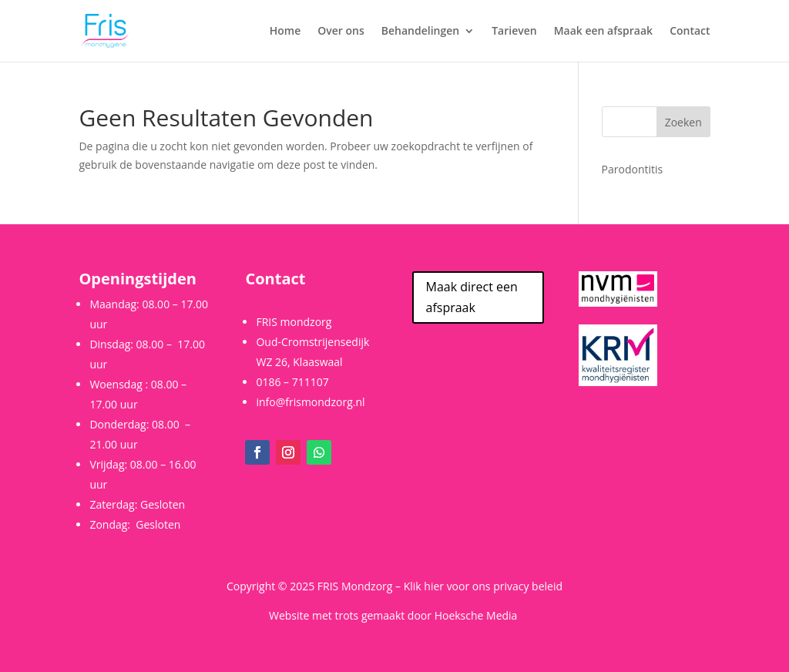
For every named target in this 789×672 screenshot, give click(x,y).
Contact (690, 32)
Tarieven (514, 32)
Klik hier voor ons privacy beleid (483, 586)
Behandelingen (420, 32)
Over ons (341, 32)
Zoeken (683, 122)
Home (285, 32)
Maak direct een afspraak (472, 297)
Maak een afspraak (603, 32)
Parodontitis (633, 169)
